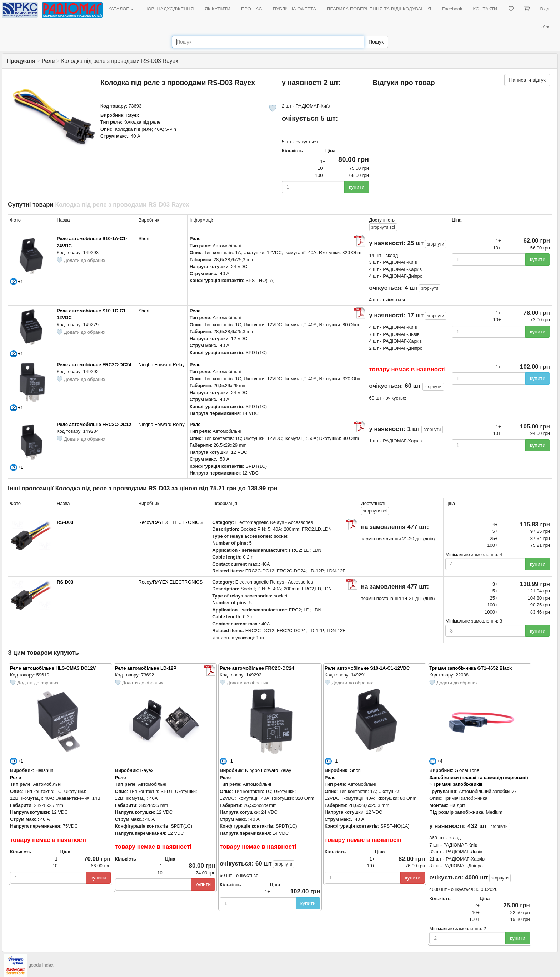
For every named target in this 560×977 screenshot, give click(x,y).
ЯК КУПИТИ (217, 9)
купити (357, 187)
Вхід (545, 9)
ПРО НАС (252, 9)
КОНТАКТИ (485, 9)
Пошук (376, 42)
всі (383, 227)
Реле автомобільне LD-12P (146, 668)
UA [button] (544, 27)
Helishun (44, 770)
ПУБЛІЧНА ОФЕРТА (295, 9)
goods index (41, 965)
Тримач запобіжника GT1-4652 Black (471, 668)
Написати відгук (527, 80)
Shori (144, 239)
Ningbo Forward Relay (161, 365)
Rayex (132, 115)
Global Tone (467, 770)
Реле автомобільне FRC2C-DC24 (94, 365)
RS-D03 (65, 522)
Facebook (452, 9)
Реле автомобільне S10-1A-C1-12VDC (367, 668)
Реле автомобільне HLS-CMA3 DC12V (53, 668)
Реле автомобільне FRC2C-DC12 (94, 424)
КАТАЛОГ (121, 9)
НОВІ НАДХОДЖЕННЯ (169, 9)
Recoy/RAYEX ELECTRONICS (170, 522)
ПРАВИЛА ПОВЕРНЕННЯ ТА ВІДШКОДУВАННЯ (379, 9)
